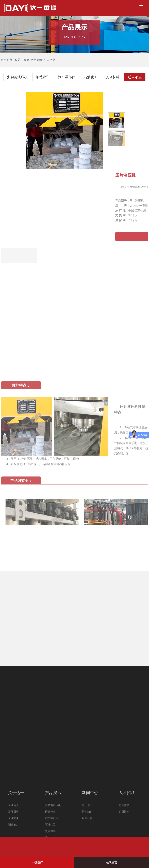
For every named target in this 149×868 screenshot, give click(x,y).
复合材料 (113, 77)
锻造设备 (43, 77)
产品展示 (36, 60)
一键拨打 (37, 862)
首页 (26, 60)
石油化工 (91, 77)
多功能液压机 (17, 77)
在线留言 (112, 862)
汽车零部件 (67, 77)
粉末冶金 (49, 60)
